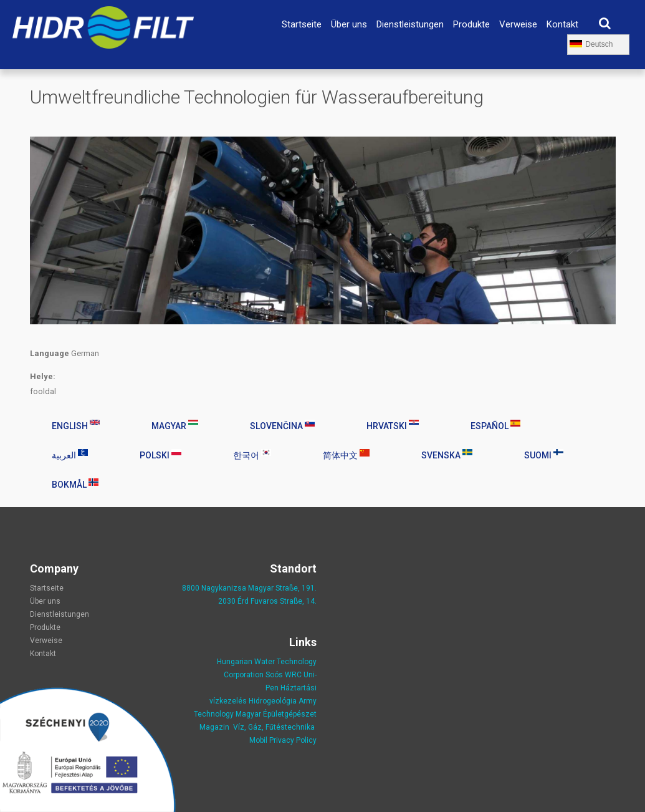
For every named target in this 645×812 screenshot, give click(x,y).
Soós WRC (284, 675)
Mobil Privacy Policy (283, 740)
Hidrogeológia (273, 701)
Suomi (544, 455)
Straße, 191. (295, 588)
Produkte (471, 24)
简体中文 (346, 455)
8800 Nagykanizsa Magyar (228, 588)
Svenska (447, 455)
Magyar (175, 425)
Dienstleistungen (410, 24)
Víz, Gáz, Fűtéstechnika (274, 727)
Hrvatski (393, 425)
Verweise (518, 24)
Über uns (349, 24)
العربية (70, 455)
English (76, 425)
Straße (291, 601)
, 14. (309, 601)
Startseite (302, 24)
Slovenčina (282, 425)
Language (50, 353)
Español (495, 425)
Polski (160, 455)
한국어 (252, 455)
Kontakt (562, 24)
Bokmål (75, 484)
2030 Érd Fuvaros (249, 601)
